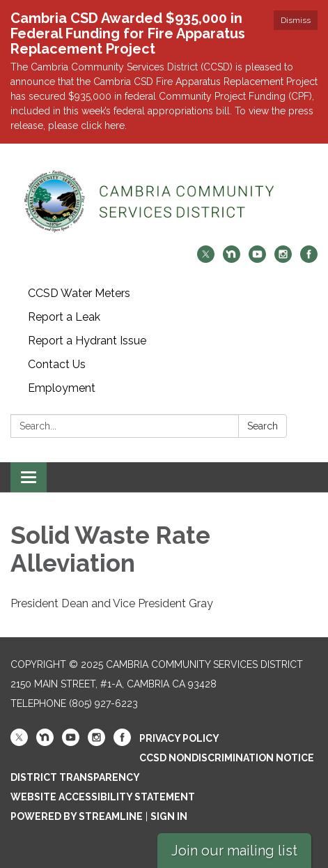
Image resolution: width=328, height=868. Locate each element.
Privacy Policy (179, 738)
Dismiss (296, 20)
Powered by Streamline (77, 816)
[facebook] (309, 259)
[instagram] (283, 259)
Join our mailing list (234, 851)
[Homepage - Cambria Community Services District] (164, 201)
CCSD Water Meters (79, 293)
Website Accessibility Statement (103, 797)
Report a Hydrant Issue (87, 341)
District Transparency (75, 777)
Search (263, 426)
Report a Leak (64, 317)
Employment (62, 388)
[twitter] (206, 259)
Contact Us (57, 364)
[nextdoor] (232, 259)
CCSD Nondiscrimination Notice (227, 758)
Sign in (169, 816)
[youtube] (257, 259)
